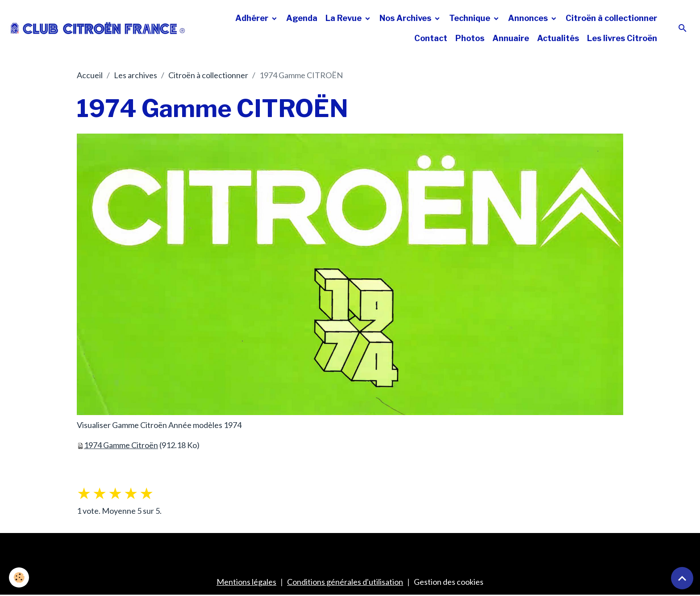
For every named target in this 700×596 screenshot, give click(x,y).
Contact (431, 38)
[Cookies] (19, 577)
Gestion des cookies (449, 582)
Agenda (302, 18)
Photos (470, 38)
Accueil (90, 75)
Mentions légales (246, 582)
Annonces (529, 18)
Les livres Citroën (622, 38)
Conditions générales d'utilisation (345, 582)
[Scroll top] (682, 578)
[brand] (98, 28)
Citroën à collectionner (611, 18)
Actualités (558, 38)
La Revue (344, 18)
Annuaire (511, 38)
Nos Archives (406, 18)
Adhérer (253, 18)
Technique (471, 18)
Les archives (135, 75)
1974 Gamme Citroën (121, 445)
